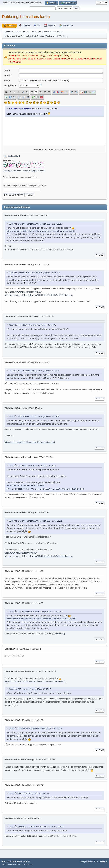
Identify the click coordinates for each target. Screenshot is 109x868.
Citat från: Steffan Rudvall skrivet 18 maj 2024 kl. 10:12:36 (34, 371)
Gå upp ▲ (103, 861)
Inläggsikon (10, 86)
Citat (99, 255)
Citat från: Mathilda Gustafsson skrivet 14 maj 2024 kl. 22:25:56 (36, 827)
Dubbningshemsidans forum (26, 17)
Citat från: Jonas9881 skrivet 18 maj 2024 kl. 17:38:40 (32, 325)
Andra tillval (14, 156)
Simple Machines (23, 861)
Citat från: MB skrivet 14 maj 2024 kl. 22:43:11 (29, 794)
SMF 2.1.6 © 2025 (9, 861)
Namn (7, 70)
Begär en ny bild (38, 171)
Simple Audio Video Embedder (13, 865)
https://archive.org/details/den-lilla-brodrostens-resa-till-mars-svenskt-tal (41, 231)
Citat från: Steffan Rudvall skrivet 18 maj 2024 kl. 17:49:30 (34, 273)
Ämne (7, 80)
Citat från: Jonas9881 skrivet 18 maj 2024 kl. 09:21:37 (32, 466)
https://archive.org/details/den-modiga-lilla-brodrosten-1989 (30, 442)
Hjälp (82, 861)
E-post (7, 75)
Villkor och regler (92, 861)
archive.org (60, 634)
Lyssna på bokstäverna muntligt (16, 171)
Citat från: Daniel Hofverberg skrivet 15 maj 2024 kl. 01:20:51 (35, 521)
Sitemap (30, 865)
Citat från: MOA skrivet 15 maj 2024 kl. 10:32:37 (30, 689)
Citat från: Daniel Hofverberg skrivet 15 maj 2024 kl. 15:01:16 (35, 224)
